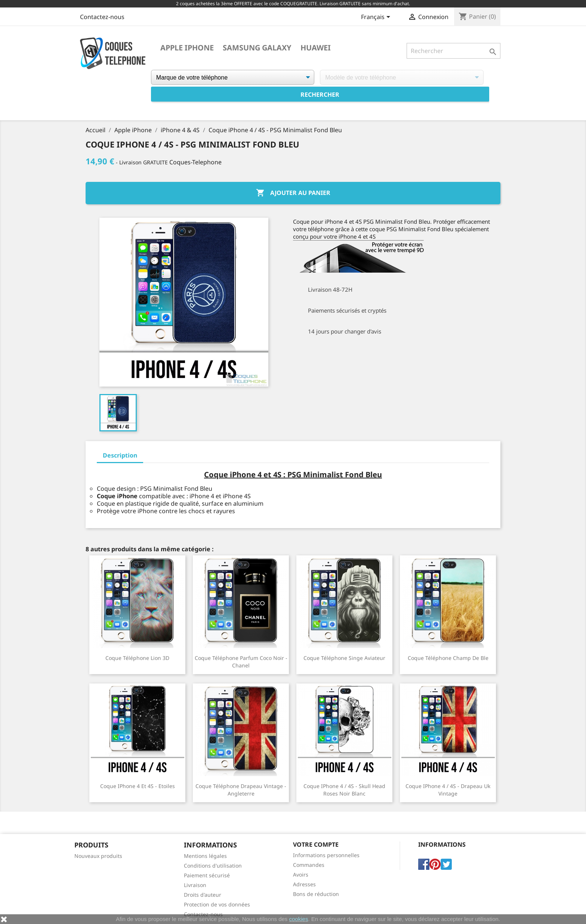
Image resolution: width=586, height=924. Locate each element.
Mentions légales (205, 856)
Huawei (316, 48)
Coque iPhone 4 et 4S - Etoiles (138, 786)
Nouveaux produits (98, 856)
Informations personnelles (326, 855)
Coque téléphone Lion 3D (137, 658)
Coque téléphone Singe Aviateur (344, 658)
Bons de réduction (316, 894)
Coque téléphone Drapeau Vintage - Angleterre (241, 790)
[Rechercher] (454, 51)
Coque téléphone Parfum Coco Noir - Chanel (241, 662)
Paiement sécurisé (207, 875)
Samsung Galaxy (257, 48)
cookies (299, 919)
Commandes (309, 865)
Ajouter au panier (293, 193)
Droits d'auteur (203, 895)
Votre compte (316, 844)
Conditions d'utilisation (213, 866)
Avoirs (301, 875)
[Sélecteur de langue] (377, 18)
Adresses (304, 884)
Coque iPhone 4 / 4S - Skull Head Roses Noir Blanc (344, 790)
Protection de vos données (217, 904)
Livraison (195, 885)
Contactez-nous (102, 17)
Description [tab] (120, 455)
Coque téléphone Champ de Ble (448, 658)
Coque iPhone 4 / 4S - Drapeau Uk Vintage (448, 790)
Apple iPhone (187, 48)
